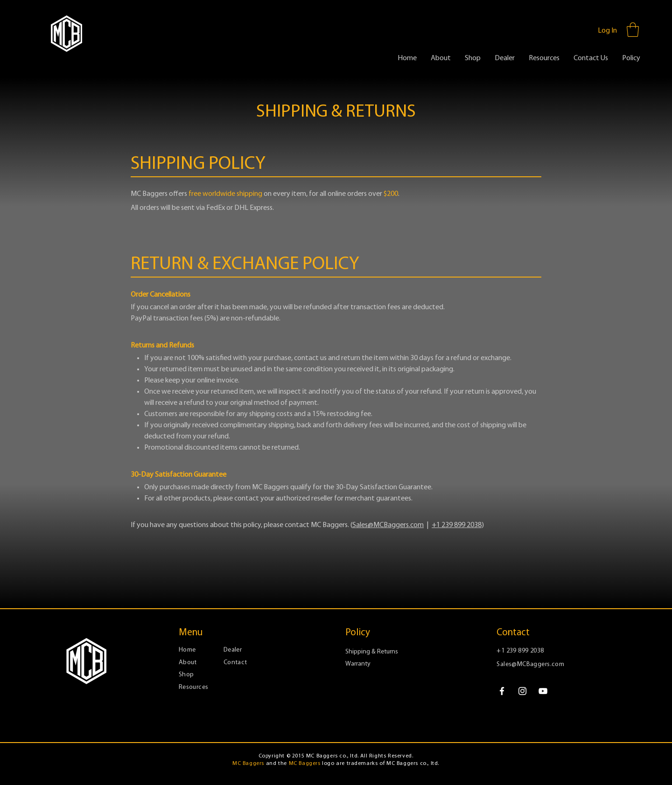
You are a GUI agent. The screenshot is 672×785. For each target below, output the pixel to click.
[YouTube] (543, 691)
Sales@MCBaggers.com (388, 525)
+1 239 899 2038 (457, 525)
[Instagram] (522, 691)
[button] (633, 30)
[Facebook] (502, 691)
